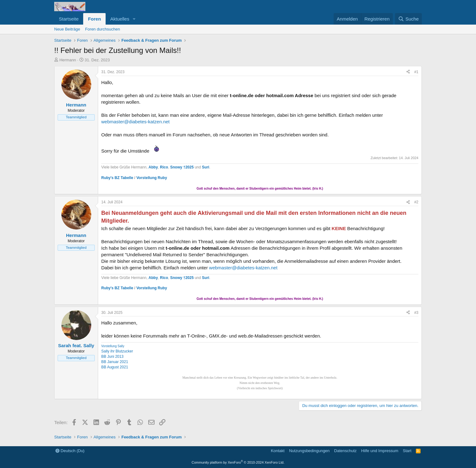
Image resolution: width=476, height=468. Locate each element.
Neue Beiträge (67, 29)
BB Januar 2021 (115, 362)
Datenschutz (345, 451)
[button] (134, 19)
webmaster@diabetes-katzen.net (136, 122)
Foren (94, 19)
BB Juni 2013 (112, 357)
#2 (416, 202)
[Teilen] (408, 72)
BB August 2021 (115, 367)
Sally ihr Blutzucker (117, 351)
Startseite (69, 19)
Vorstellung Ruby (152, 178)
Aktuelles (120, 19)
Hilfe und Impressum (380, 451)
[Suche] (408, 19)
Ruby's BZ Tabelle (117, 178)
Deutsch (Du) (70, 451)
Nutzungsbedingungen (309, 451)
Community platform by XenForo (238, 462)
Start (407, 451)
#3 (416, 313)
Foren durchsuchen (102, 29)
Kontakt (278, 451)
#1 (416, 72)
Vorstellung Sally (113, 346)
